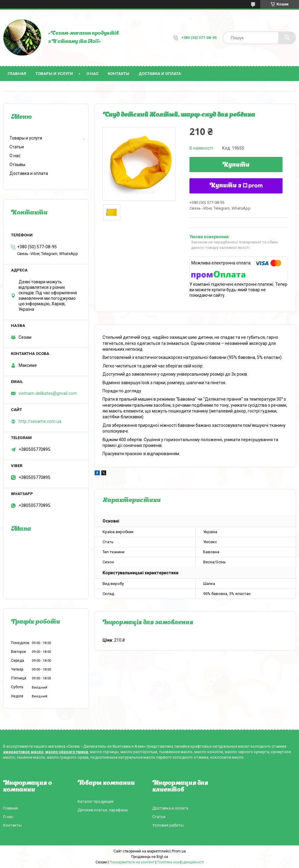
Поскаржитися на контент (132, 862)
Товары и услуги (54, 74)
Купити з (236, 186)
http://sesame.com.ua (40, 421)
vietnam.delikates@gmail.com (48, 393)
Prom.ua (179, 851)
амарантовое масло (23, 752)
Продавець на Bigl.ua (150, 857)
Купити (236, 165)
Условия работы (168, 825)
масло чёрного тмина (67, 752)
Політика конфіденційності (180, 862)
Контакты (119, 74)
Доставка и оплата (160, 74)
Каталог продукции (95, 801)
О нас (92, 74)
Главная (17, 74)
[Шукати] (287, 38)
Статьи (17, 147)
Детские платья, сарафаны (103, 810)
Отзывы (17, 165)
